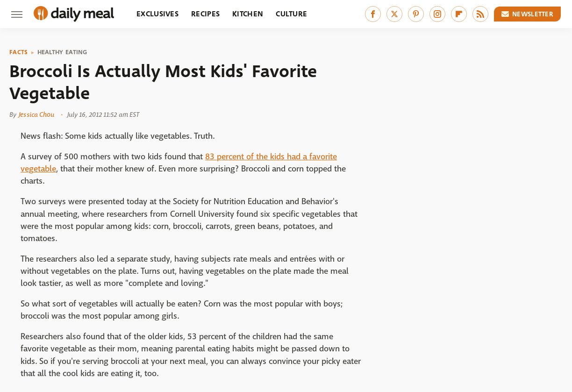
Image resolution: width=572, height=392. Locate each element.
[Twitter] (394, 14)
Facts (19, 52)
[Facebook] (373, 14)
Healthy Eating (62, 52)
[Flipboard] (459, 14)
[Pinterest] (416, 14)
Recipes (205, 14)
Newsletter (528, 14)
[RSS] (480, 14)
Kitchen (248, 14)
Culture (291, 14)
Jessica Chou (36, 114)
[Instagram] (437, 14)
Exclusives (157, 14)
